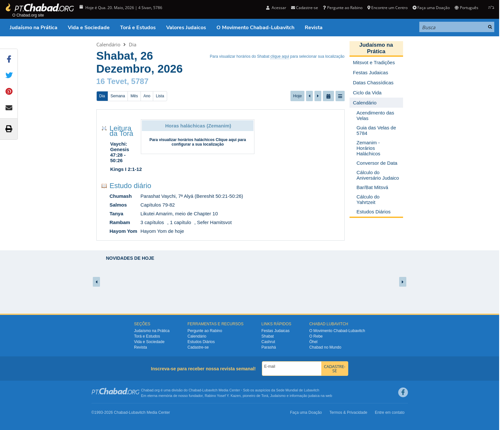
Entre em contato (390, 412)
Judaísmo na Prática (34, 28)
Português (466, 8)
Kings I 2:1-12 (126, 169)
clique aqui (280, 56)
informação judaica (304, 396)
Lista (160, 96)
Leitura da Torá (122, 131)
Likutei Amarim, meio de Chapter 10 (179, 214)
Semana (118, 96)
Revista (314, 28)
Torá (265, 396)
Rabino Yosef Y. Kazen (223, 396)
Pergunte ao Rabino (343, 8)
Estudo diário (130, 186)
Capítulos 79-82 (158, 205)
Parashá (269, 347)
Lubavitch (210, 390)
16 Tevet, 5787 (123, 81)
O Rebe (316, 336)
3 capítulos (152, 222)
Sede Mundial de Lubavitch (298, 390)
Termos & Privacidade (348, 412)
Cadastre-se (305, 8)
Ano (147, 96)
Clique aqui (226, 140)
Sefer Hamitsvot (214, 222)
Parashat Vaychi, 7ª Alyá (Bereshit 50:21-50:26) (192, 196)
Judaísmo (278, 396)
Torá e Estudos (138, 28)
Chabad (195, 390)
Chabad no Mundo (325, 347)
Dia (133, 44)
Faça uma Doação (431, 8)
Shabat (268, 336)
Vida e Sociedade (89, 28)
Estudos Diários (201, 342)
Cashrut (268, 342)
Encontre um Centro (387, 8)
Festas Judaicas (276, 331)
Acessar (276, 8)
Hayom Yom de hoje (162, 231)
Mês (134, 96)
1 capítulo (181, 222)
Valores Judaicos (186, 28)
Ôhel (313, 342)
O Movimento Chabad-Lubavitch (255, 28)
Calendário (108, 44)
